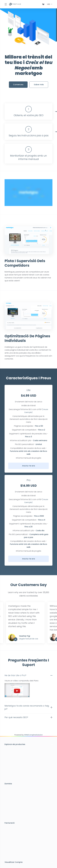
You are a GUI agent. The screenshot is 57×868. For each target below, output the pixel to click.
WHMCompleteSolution (33, 735)
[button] (28, 675)
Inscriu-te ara (29, 466)
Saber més (39, 85)
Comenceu (18, 85)
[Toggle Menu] (5, 4)
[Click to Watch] (28, 193)
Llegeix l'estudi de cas (29, 639)
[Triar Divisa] (49, 4)
